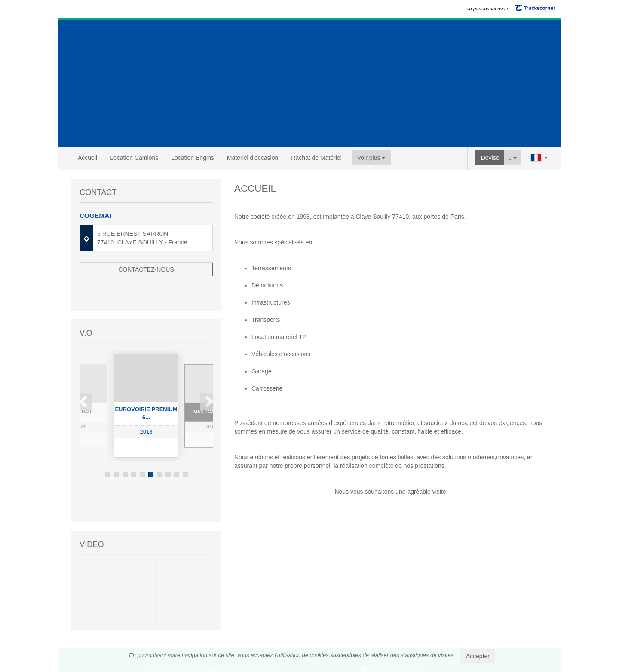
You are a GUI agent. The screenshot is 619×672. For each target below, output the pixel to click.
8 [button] (168, 449)
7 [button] (159, 449)
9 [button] (177, 449)
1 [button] (108, 449)
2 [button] (116, 449)
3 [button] (125, 449)
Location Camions (134, 158)
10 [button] (185, 449)
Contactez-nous (146, 269)
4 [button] (134, 449)
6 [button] (151, 449)
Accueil (87, 158)
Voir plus (371, 158)
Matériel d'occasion (253, 158)
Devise (490, 158)
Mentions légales (396, 634)
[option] (146, 380)
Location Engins (193, 158)
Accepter (478, 656)
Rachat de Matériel (316, 158)
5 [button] (142, 449)
